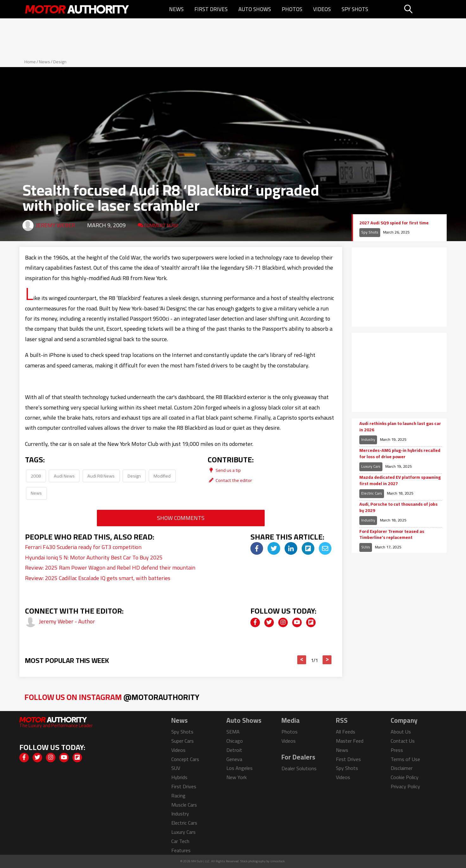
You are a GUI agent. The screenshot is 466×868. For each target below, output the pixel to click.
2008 (36, 476)
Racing (178, 796)
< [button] (302, 660)
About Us (401, 732)
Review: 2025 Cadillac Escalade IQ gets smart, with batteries (98, 578)
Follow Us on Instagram (112, 697)
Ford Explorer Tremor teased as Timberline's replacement (392, 535)
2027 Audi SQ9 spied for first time (394, 223)
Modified (162, 476)
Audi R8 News (101, 476)
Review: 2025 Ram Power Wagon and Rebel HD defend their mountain (110, 568)
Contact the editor (230, 480)
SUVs (366, 547)
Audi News (64, 476)
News (176, 9)
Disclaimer (402, 768)
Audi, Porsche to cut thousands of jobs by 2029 (398, 507)
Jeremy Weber (55, 225)
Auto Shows (255, 9)
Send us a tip (224, 470)
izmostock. (278, 861)
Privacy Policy (405, 786)
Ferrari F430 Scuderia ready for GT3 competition (83, 547)
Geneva (234, 759)
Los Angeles (239, 768)
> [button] (327, 660)
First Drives (211, 9)
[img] (257, 548)
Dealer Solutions (299, 768)
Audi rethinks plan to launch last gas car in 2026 (400, 427)
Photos (292, 9)
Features (181, 850)
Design (60, 62)
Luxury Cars (371, 466)
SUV (176, 768)
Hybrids (179, 777)
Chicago (235, 741)
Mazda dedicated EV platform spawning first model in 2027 (400, 481)
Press (397, 750)
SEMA (233, 732)
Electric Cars (372, 493)
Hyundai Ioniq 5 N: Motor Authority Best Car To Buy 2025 (94, 557)
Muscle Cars (184, 805)
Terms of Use (405, 759)
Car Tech (180, 841)
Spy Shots (355, 9)
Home (30, 62)
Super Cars (183, 741)
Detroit (234, 750)
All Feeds (346, 732)
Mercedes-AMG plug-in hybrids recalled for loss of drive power (400, 454)
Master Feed (350, 741)
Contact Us (403, 741)
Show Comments (181, 518)
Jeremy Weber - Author (67, 621)
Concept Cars (185, 759)
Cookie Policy (405, 777)
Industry (368, 439)
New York (236, 777)
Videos (322, 9)
